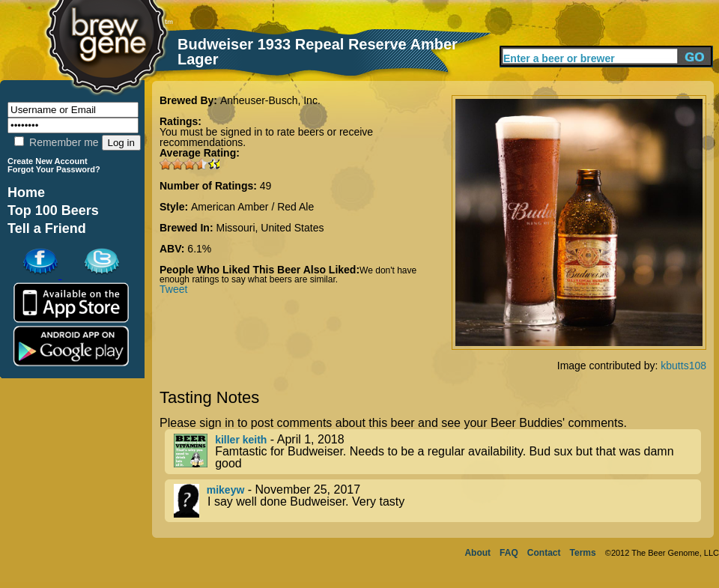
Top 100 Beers (53, 210)
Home (26, 193)
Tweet (173, 289)
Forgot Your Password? (54, 169)
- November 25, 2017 (437, 501)
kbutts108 (683, 366)
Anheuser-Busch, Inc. (270, 100)
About (477, 553)
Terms (583, 553)
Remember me (56, 142)
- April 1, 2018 (437, 452)
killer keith (241, 440)
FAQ (509, 553)
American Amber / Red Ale (252, 207)
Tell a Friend (47, 228)
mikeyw (226, 490)
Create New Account (48, 161)
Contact (544, 553)
